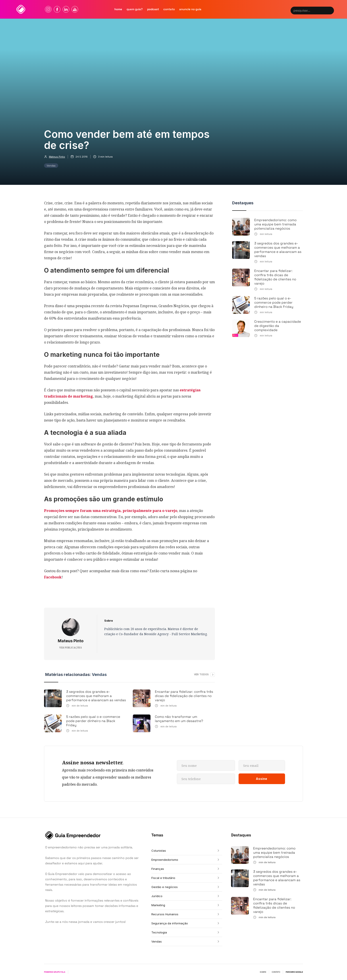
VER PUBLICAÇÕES (71, 648)
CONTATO (276, 972)
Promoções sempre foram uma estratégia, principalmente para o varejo (111, 511)
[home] (21, 9)
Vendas (51, 166)
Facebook (53, 577)
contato (169, 9)
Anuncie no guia (190, 9)
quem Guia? (135, 9)
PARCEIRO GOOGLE (294, 972)
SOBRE (263, 972)
